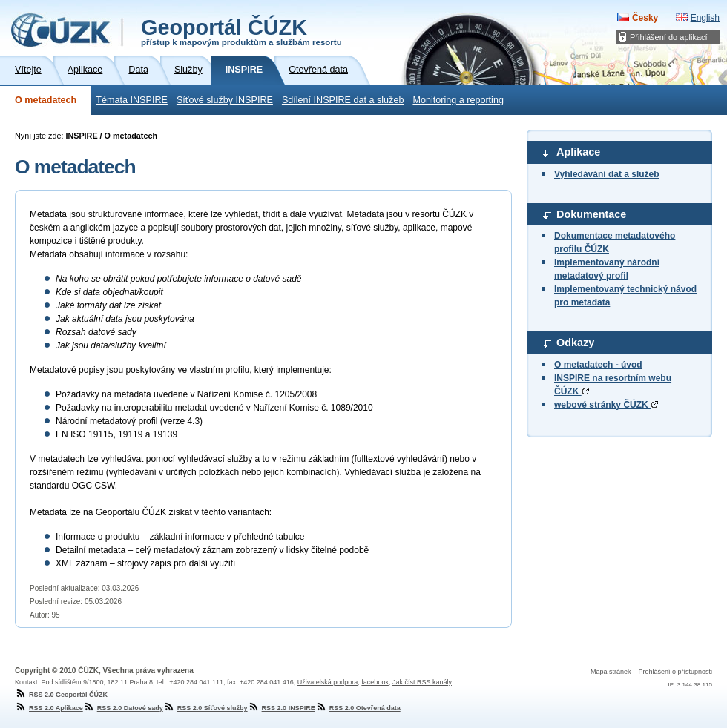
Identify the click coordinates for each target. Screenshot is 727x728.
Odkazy (575, 343)
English (705, 18)
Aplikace (578, 152)
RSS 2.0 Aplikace (49, 708)
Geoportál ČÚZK (241, 31)
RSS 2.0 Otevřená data (358, 708)
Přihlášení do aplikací (669, 37)
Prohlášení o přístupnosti (675, 672)
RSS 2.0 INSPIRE (282, 708)
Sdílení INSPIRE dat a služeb (343, 100)
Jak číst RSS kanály (422, 682)
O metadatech (46, 100)
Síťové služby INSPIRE (225, 100)
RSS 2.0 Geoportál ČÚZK (61, 695)
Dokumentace (591, 214)
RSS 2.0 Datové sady (123, 708)
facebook (375, 682)
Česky (645, 18)
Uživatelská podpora (328, 682)
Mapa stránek (611, 672)
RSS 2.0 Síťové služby (205, 708)
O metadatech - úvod (598, 365)
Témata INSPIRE (132, 100)
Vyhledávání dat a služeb (607, 174)
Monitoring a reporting (458, 100)
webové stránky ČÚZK (606, 405)
